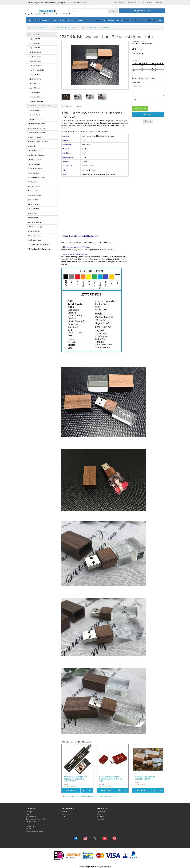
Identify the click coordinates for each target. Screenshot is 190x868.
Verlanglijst (101, 817)
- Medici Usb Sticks (34, 83)
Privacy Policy (31, 826)
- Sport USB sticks (34, 88)
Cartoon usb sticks (34, 164)
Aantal (134, 99)
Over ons (29, 824)
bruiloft (68, 796)
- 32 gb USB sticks (34, 57)
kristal (106, 796)
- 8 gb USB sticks (34, 48)
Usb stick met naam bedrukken (65, 27)
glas (115, 796)
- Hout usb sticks (34, 92)
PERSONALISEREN (140, 109)
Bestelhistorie (102, 814)
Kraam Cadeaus (33, 218)
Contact (64, 812)
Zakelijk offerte (31, 821)
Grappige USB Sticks (85, 20)
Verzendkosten (31, 817)
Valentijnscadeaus (34, 231)
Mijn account (101, 812)
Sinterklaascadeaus (34, 240)
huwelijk (87, 796)
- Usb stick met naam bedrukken (39, 106)
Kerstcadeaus (32, 213)
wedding (74, 796)
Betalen (29, 829)
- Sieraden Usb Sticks (35, 101)
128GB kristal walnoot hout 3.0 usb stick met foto (98, 27)
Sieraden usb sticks (34, 195)
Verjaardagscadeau (153, 20)
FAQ (27, 814)
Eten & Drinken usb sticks (36, 177)
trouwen (81, 796)
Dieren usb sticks (33, 173)
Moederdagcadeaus (34, 222)
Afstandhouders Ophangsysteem (39, 245)
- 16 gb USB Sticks (34, 52)
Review (79, 106)
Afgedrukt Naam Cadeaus (36, 155)
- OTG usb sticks (34, 115)
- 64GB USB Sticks (34, 61)
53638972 (85, 3)
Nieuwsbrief (101, 819)
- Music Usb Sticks (34, 79)
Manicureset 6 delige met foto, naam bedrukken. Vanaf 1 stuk (76, 779)
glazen (111, 796)
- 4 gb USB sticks (34, 43)
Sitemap (64, 817)
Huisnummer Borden (124, 20)
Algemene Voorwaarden (34, 831)
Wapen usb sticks (33, 209)
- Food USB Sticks (34, 75)
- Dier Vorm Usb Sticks (36, 70)
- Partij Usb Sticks (34, 119)
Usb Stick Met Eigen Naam (37, 20)
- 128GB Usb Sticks (34, 66)
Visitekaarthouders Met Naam (38, 142)
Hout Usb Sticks (33, 182)
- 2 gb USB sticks (34, 39)
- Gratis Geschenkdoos (36, 110)
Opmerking (136, 82)
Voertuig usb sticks (34, 204)
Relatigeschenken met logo (37, 128)
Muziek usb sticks (33, 191)
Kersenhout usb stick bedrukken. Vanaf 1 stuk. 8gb (111, 779)
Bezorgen (29, 812)
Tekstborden (139, 20)
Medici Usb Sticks (33, 186)
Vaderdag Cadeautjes (35, 227)
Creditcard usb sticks (35, 168)
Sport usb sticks (33, 200)
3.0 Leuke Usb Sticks (34, 151)
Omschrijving (68, 106)
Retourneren (66, 814)
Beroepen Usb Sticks (35, 160)
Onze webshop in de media (35, 819)
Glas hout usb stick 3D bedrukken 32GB (145, 778)
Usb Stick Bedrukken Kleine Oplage (62, 20)
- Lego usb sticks (34, 97)
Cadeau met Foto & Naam (104, 20)
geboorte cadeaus (97, 796)
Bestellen (148, 115)
